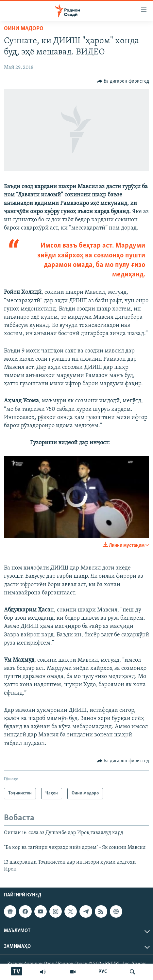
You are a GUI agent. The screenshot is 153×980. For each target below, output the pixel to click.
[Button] (123, 81)
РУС (103, 972)
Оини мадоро (24, 29)
